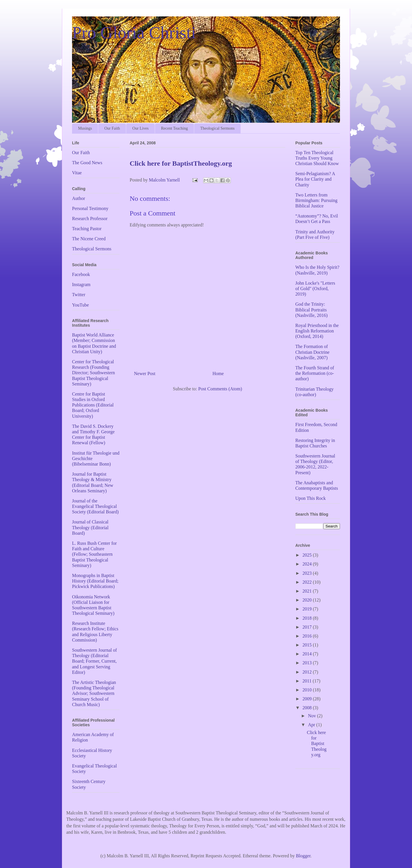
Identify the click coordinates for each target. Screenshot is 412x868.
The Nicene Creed (89, 239)
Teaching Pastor (87, 229)
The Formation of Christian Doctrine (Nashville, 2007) (312, 352)
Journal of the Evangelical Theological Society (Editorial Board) (95, 506)
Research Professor (90, 219)
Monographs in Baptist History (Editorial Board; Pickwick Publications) (95, 581)
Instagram (81, 284)
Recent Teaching (174, 128)
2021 (308, 591)
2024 (308, 564)
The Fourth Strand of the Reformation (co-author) (315, 373)
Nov (313, 716)
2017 (308, 627)
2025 (308, 555)
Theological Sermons (217, 128)
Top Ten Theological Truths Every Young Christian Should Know (317, 158)
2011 (308, 681)
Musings (85, 128)
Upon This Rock (310, 498)
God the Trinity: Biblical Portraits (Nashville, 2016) (311, 310)
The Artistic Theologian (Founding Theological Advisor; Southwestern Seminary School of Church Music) (94, 693)
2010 (308, 690)
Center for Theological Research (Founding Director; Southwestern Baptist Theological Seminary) (93, 373)
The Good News (87, 163)
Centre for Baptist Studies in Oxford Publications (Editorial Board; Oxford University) (93, 405)
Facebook (81, 274)
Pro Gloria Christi (134, 33)
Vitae (77, 173)
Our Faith (112, 128)
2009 (308, 699)
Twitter (79, 295)
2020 (308, 600)
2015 (308, 645)
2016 (308, 636)
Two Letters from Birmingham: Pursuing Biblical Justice (316, 200)
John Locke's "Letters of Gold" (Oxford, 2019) (315, 289)
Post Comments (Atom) (220, 389)
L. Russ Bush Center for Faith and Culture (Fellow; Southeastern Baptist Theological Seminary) (94, 554)
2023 (308, 573)
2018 (308, 618)
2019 (308, 609)
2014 (308, 654)
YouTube (80, 305)
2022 (308, 582)
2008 (308, 708)
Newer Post (145, 374)
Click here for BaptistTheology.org (317, 744)
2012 (308, 672)
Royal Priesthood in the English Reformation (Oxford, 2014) (317, 331)
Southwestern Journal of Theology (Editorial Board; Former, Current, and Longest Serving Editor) (95, 661)
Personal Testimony (90, 208)
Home (218, 374)
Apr (312, 725)
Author (79, 198)
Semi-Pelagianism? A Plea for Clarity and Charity (315, 179)
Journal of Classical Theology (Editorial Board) (90, 527)
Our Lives (140, 128)
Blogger (303, 856)
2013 (308, 663)
